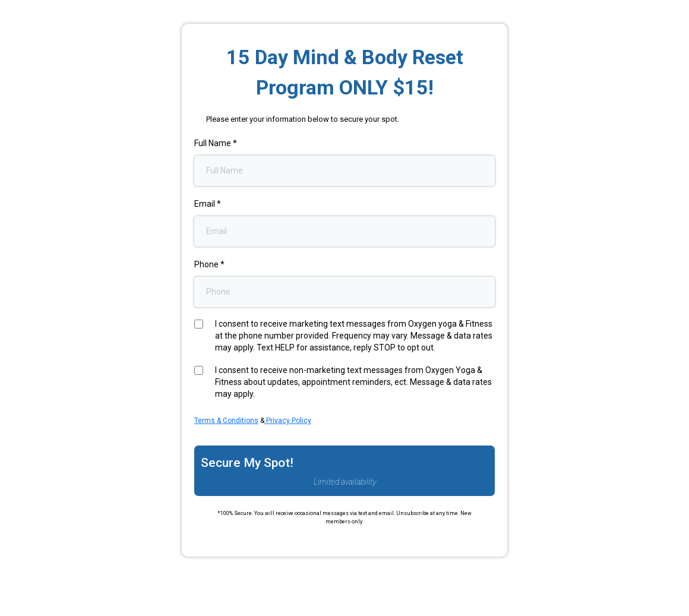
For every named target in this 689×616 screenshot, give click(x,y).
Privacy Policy (288, 421)
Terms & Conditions (226, 421)
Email (208, 204)
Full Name (216, 143)
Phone (209, 264)
